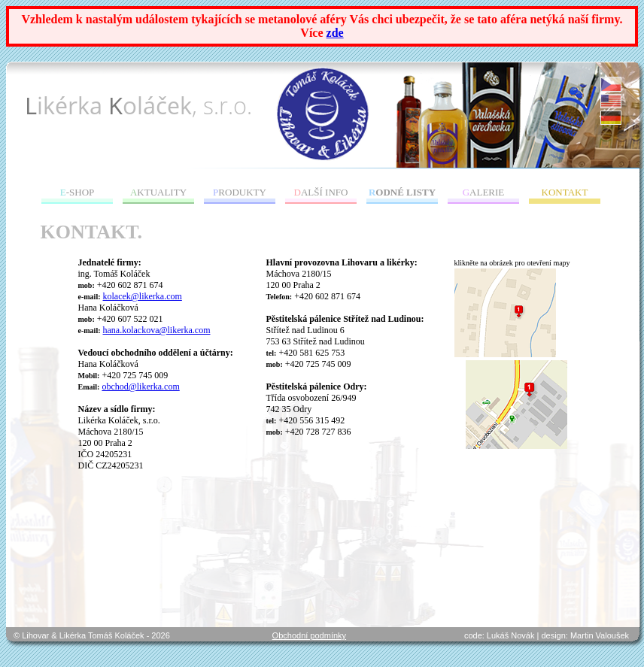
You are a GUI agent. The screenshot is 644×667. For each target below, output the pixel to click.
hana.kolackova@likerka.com (157, 330)
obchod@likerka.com (140, 387)
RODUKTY (240, 192)
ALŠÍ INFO (321, 192)
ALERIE (484, 192)
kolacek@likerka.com (143, 296)
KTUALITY (158, 192)
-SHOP (77, 192)
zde (335, 33)
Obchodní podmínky (309, 635)
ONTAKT (565, 192)
